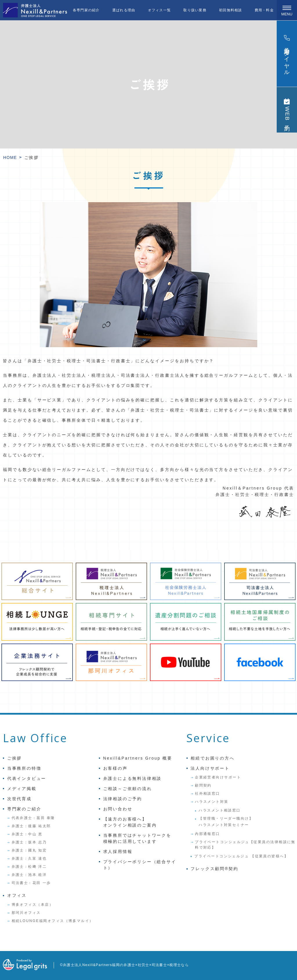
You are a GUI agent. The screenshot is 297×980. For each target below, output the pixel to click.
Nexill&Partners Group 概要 (138, 758)
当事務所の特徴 (24, 768)
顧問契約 (203, 785)
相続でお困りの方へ (212, 758)
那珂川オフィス (26, 913)
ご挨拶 (15, 758)
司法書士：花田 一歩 (31, 883)
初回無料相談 (230, 10)
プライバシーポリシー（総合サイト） (140, 865)
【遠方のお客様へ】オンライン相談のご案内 (130, 822)
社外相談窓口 (208, 794)
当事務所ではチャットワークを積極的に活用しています (137, 838)
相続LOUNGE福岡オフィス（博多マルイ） (53, 921)
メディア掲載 (22, 789)
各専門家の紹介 (86, 10)
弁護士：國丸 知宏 (29, 850)
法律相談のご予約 (123, 799)
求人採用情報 (118, 852)
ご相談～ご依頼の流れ (128, 789)
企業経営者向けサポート (218, 777)
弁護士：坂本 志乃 (29, 842)
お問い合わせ (118, 809)
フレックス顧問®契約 (214, 869)
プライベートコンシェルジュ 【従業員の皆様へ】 (241, 856)
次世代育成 (19, 799)
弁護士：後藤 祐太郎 (31, 826)
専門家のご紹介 (24, 809)
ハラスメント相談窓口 (220, 810)
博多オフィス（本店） (33, 905)
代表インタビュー (27, 778)
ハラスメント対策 (212, 802)
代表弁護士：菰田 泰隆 (33, 818)
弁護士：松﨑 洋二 (29, 867)
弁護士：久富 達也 (29, 858)
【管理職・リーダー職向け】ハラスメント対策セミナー (226, 822)
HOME (10, 157)
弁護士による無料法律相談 (133, 778)
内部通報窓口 (208, 834)
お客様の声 (115, 768)
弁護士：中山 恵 (27, 834)
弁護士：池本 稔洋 (29, 875)
